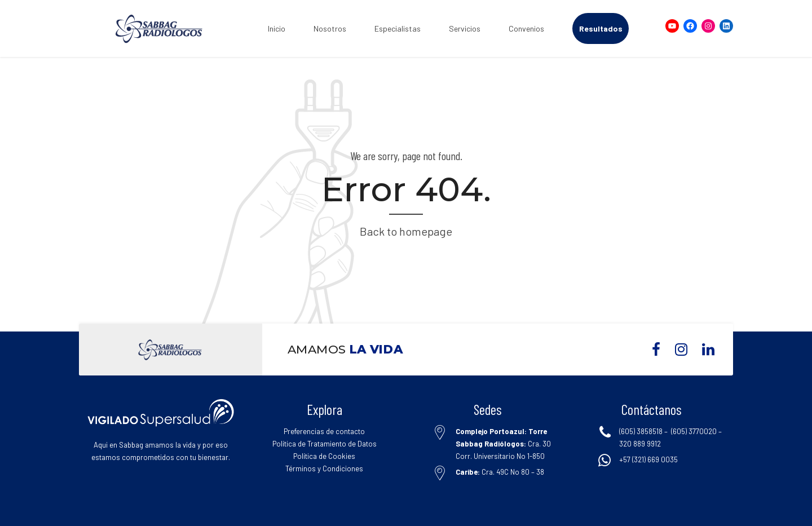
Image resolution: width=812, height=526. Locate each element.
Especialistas (398, 28)
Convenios (526, 28)
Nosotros (330, 28)
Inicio (277, 28)
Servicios (465, 28)
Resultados (601, 28)
